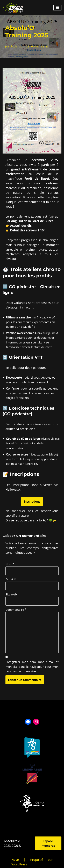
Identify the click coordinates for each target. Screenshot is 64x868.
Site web (11, 594)
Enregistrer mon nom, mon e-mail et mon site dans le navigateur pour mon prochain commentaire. (32, 666)
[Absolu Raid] (13, 8)
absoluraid (16, 46)
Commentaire (16, 610)
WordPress (19, 864)
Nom (10, 564)
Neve (15, 860)
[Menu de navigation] (57, 8)
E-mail (11, 579)
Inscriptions (32, 501)
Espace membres (48, 843)
